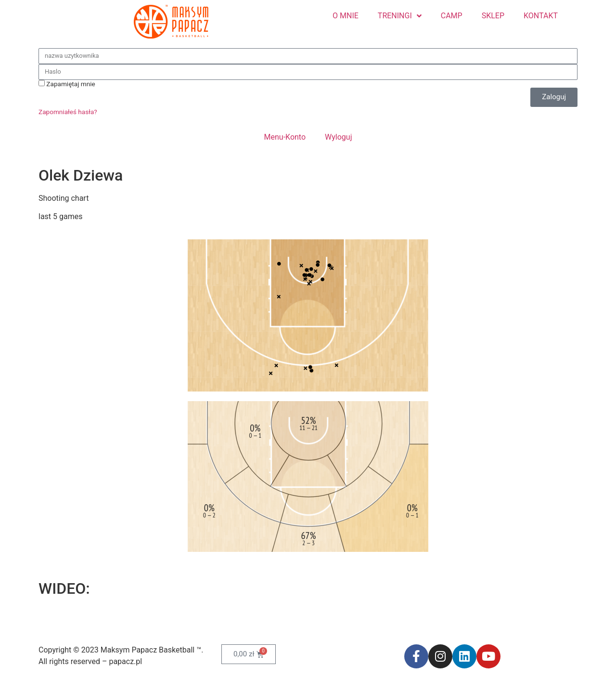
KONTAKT (541, 16)
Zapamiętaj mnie (67, 84)
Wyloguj (338, 137)
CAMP (452, 16)
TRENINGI (400, 16)
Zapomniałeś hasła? (68, 112)
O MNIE (346, 16)
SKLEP (493, 16)
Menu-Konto (285, 137)
